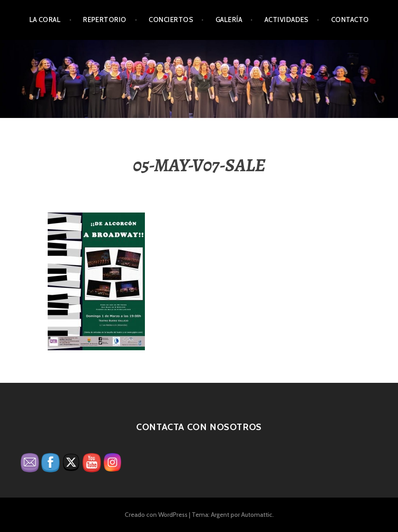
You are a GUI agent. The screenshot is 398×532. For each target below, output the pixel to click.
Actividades (287, 20)
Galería (229, 20)
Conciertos (171, 20)
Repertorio (105, 20)
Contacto (350, 20)
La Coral (45, 20)
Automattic (257, 515)
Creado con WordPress (156, 515)
